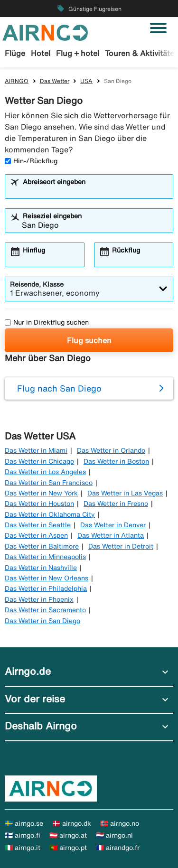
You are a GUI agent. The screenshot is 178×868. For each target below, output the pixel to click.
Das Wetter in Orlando (111, 450)
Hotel (41, 53)
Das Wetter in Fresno (116, 504)
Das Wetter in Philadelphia (46, 588)
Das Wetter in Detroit (121, 546)
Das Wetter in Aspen (36, 535)
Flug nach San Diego (59, 388)
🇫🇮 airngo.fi (23, 835)
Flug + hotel (78, 53)
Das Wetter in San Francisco (49, 483)
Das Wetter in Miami (36, 450)
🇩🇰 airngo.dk (72, 823)
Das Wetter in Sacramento (45, 610)
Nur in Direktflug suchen (47, 322)
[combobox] (95, 191)
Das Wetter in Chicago (39, 461)
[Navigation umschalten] (158, 28)
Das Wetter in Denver (113, 525)
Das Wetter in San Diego (42, 621)
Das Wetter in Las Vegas (125, 493)
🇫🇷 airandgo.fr (118, 848)
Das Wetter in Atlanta (111, 535)
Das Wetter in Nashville (41, 568)
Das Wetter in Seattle (38, 525)
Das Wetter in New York (41, 493)
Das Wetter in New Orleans (47, 578)
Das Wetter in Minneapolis (45, 557)
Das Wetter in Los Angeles (45, 472)
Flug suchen (89, 340)
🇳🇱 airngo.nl (114, 835)
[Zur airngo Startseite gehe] (45, 32)
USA (86, 81)
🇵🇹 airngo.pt (68, 848)
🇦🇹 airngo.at (68, 835)
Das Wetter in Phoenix (39, 599)
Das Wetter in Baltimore (42, 546)
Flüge (15, 53)
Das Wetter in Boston (116, 461)
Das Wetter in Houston (39, 504)
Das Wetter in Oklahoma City (50, 514)
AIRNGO (17, 81)
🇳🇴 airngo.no (120, 823)
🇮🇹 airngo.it (23, 848)
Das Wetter (55, 81)
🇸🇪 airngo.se (24, 823)
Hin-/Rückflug (31, 161)
